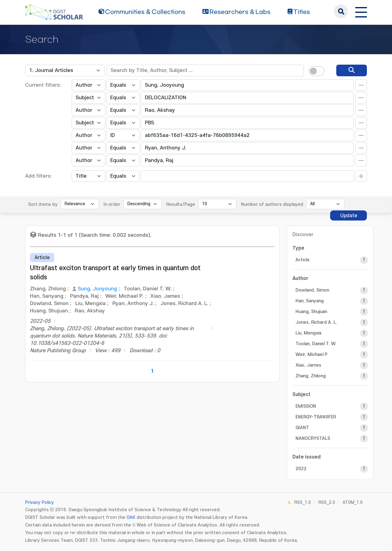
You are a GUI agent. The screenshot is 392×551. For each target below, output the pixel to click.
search (341, 11)
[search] (352, 70)
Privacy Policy (40, 502)
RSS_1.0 (303, 502)
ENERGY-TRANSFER (316, 417)
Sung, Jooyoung (97, 289)
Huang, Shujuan (311, 312)
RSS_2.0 (327, 502)
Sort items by (43, 204)
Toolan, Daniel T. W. (316, 344)
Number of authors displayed (272, 204)
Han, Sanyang (310, 301)
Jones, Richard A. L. (316, 322)
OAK (131, 517)
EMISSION (306, 406)
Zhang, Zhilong (311, 376)
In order (112, 204)
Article (303, 260)
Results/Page (181, 204)
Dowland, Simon (312, 290)
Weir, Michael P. (312, 355)
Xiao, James (308, 365)
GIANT (302, 428)
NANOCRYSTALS (313, 438)
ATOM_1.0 (353, 502)
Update (349, 216)
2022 (301, 469)
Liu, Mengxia (308, 333)
